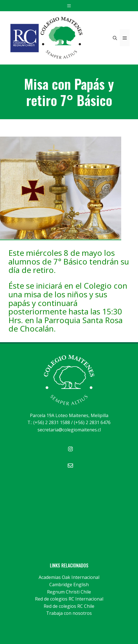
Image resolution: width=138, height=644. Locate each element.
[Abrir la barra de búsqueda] (115, 38)
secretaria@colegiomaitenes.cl (69, 430)
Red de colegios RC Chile (69, 606)
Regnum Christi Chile (69, 592)
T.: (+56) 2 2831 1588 (49, 422)
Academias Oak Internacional (69, 577)
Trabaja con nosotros (69, 613)
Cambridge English (69, 585)
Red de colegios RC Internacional (69, 599)
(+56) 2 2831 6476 (92, 422)
